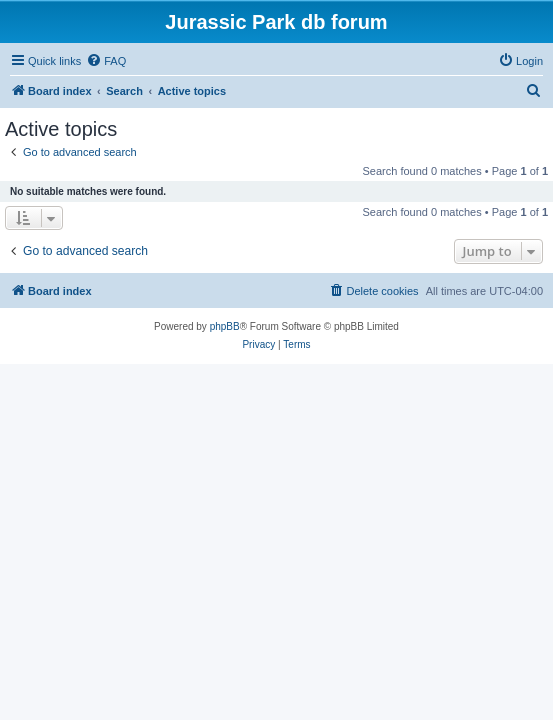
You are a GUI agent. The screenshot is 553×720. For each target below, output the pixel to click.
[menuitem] (106, 61)
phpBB (225, 326)
